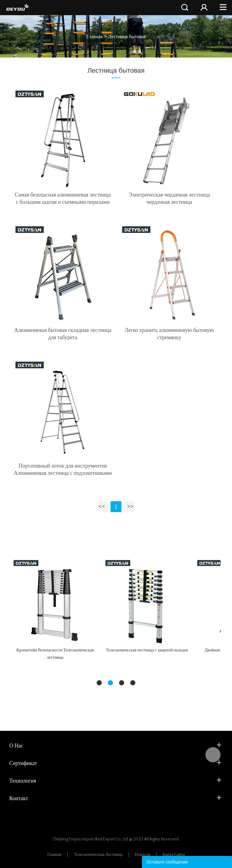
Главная (95, 37)
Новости (143, 855)
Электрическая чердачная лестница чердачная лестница (169, 199)
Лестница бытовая (127, 37)
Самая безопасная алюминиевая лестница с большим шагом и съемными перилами (63, 199)
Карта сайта (174, 855)
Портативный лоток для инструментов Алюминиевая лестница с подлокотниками (63, 470)
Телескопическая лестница (98, 855)
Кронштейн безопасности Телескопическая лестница (55, 654)
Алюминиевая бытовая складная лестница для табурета (63, 334)
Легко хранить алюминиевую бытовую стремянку (169, 334)
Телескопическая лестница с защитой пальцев (147, 650)
